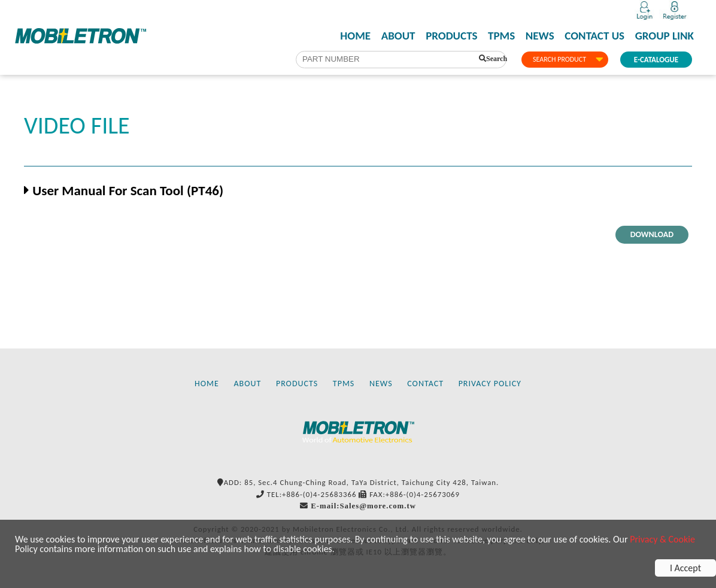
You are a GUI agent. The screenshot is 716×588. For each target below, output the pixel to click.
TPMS (501, 36)
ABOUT (398, 36)
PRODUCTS (451, 36)
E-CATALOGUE (656, 60)
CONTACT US (594, 36)
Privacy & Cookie (662, 539)
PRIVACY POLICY (490, 384)
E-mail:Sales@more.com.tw (363, 506)
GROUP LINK (665, 36)
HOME (355, 36)
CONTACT (425, 384)
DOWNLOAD (652, 234)
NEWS (540, 36)
